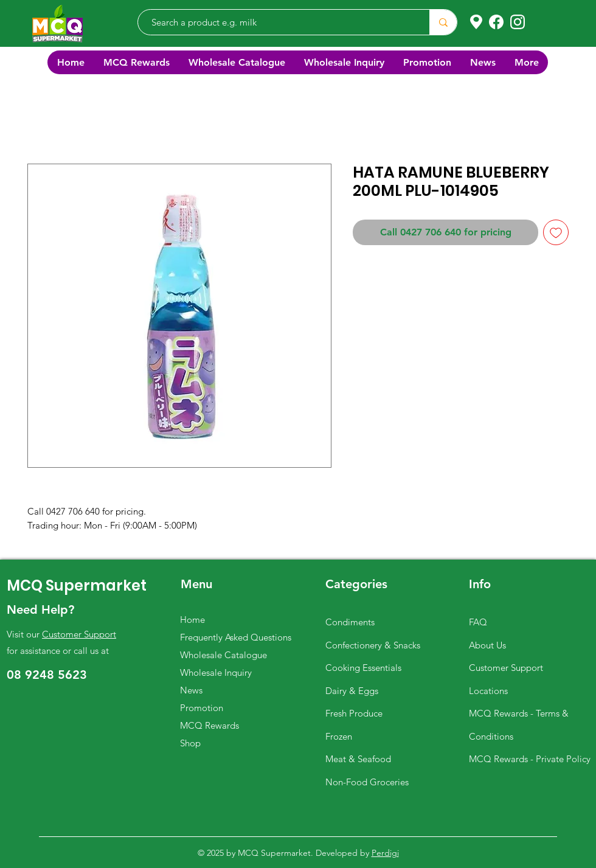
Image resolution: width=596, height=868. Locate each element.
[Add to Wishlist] (556, 232)
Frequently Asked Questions (236, 637)
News (191, 690)
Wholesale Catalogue (223, 655)
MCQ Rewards (210, 725)
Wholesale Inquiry (216, 672)
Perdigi (385, 853)
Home (192, 620)
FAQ (478, 622)
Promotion (202, 708)
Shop (190, 743)
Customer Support (79, 634)
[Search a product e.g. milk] (278, 22)
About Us (487, 645)
